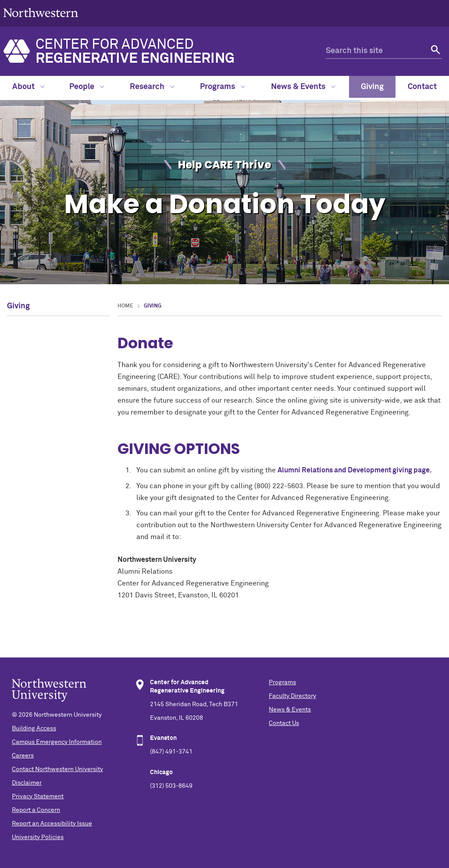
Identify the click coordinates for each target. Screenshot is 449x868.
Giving (372, 87)
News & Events (303, 87)
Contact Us (284, 723)
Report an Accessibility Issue (52, 824)
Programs (223, 87)
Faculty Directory (292, 696)
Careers (23, 756)
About (29, 87)
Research (152, 87)
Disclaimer (27, 783)
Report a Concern (36, 810)
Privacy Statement (38, 797)
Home (125, 306)
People (87, 87)
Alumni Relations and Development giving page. (356, 470)
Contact (422, 87)
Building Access (34, 729)
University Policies (38, 837)
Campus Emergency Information (57, 742)
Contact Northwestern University (57, 769)
